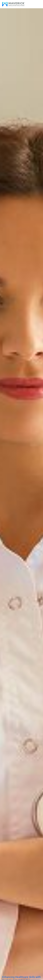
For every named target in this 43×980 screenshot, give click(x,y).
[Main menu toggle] (39, 4)
